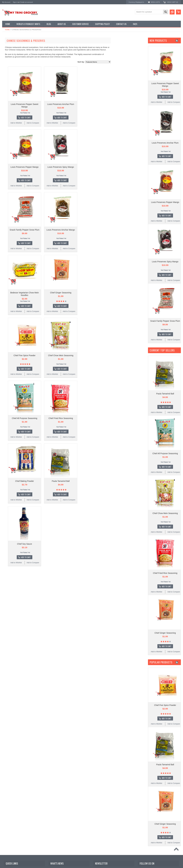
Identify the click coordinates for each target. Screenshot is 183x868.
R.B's (4, 107)
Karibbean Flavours (10, 92)
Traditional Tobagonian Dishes (15, 66)
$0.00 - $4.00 (9, 140)
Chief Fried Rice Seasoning (95, 411)
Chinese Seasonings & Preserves (17, 61)
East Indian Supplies (12, 56)
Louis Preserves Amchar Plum (95, 103)
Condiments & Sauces (12, 75)
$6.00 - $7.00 (9, 150)
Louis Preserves (9, 96)
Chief (4, 88)
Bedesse (6, 115)
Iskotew (5, 122)
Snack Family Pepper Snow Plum (59, 226)
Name (98, 853)
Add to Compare (67, 122)
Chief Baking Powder (59, 472)
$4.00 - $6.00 (9, 145)
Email (98, 859)
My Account (6, 2)
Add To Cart (60, 116)
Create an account (26, 2)
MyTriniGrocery (8, 111)
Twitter (147, 853)
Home (7, 30)
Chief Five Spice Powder (59, 349)
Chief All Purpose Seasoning (59, 411)
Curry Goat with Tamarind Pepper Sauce (68, 867)
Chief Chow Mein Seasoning (95, 349)
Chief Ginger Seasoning (95, 287)
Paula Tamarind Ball (95, 472)
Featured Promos (10, 46)
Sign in (15, 2)
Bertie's (5, 103)
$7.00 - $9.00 (9, 155)
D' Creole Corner (10, 51)
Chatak (5, 119)
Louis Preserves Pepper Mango (59, 164)
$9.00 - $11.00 (9, 160)
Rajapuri (6, 99)
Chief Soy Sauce (59, 534)
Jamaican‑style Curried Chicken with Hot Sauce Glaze (69, 854)
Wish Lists (155, 2)
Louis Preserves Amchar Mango (95, 226)
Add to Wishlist (50, 122)
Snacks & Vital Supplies (13, 70)
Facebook (142, 853)
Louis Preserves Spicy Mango (95, 164)
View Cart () (172, 2)
